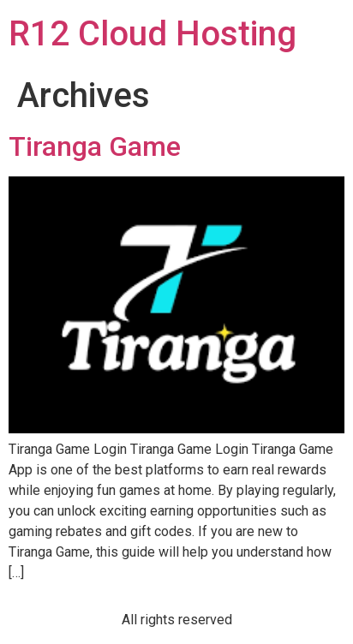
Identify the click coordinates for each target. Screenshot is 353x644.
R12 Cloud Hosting (153, 34)
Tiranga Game (95, 146)
